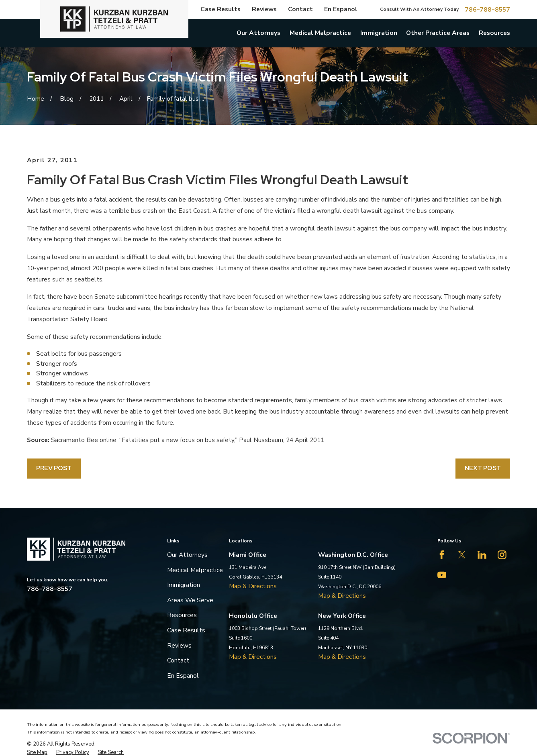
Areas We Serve (190, 600)
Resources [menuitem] (494, 33)
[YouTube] (442, 575)
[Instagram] (502, 555)
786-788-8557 (487, 9)
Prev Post (54, 468)
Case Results (221, 9)
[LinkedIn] (482, 555)
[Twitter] (462, 555)
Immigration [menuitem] (379, 33)
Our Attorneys (187, 555)
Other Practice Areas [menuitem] (438, 33)
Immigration (184, 585)
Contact (300, 9)
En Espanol (341, 9)
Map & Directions (253, 586)
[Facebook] (442, 555)
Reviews (264, 9)
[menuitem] (37, 752)
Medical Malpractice (195, 570)
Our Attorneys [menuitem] (258, 33)
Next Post (483, 468)
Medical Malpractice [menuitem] (320, 33)
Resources (182, 615)
